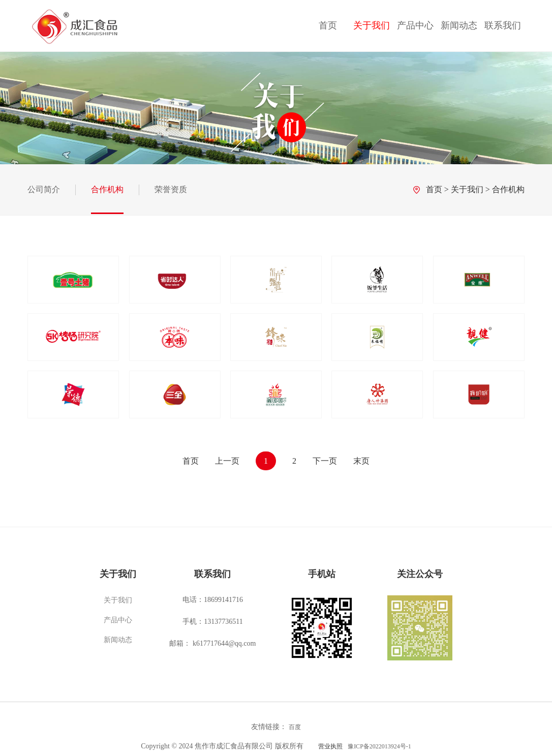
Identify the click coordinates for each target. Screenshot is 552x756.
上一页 (227, 461)
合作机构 (107, 189)
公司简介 (44, 189)
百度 (295, 727)
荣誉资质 (171, 189)
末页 (361, 461)
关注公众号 (420, 574)
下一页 (325, 461)
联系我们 (503, 25)
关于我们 (372, 25)
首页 (328, 25)
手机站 (322, 574)
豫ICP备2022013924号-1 (379, 746)
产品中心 (415, 25)
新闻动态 (459, 25)
